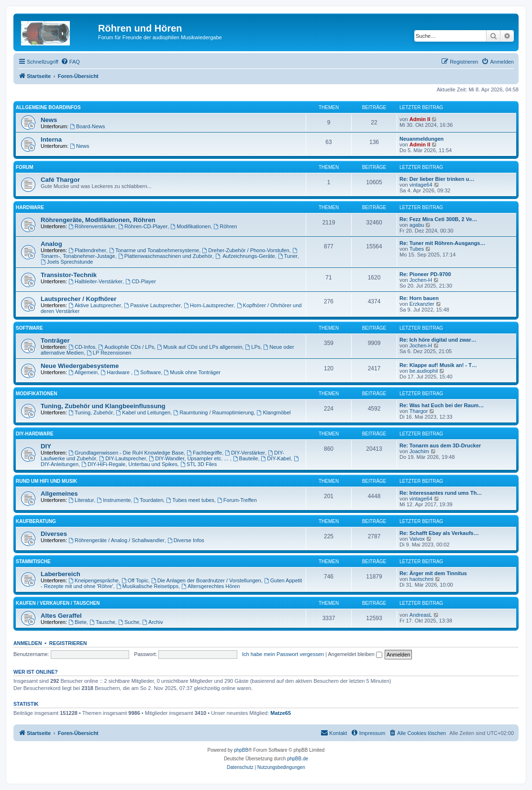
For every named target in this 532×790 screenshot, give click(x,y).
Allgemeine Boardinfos (48, 107)
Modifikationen (191, 226)
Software (29, 328)
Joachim (419, 451)
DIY (46, 446)
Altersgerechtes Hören (211, 586)
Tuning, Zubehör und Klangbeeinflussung (103, 406)
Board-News (87, 126)
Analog (51, 244)
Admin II (420, 119)
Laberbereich (61, 574)
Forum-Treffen (237, 500)
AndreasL (421, 615)
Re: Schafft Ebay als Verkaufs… (439, 533)
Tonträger (55, 340)
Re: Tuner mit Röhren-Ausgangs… (442, 243)
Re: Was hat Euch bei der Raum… (442, 405)
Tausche (102, 622)
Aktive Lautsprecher (95, 305)
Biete (78, 622)
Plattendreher (87, 250)
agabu (417, 225)
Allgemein (83, 372)
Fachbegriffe (204, 453)
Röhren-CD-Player (143, 226)
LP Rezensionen (109, 353)
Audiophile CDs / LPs (126, 347)
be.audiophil (424, 371)
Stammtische (33, 562)
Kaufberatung (36, 521)
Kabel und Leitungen (143, 412)
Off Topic (135, 580)
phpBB (241, 750)
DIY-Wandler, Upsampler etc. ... (189, 458)
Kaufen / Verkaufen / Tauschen (58, 603)
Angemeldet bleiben (355, 654)
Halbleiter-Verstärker (95, 281)
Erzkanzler (422, 304)
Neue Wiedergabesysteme (80, 366)
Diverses (54, 534)
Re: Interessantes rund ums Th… (441, 493)
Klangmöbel (274, 412)
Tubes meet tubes (190, 500)
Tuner (288, 256)
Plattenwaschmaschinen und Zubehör (165, 256)
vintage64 (421, 185)
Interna (51, 139)
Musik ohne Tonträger (192, 372)
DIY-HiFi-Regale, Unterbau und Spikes (129, 464)
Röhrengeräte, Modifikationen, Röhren (98, 220)
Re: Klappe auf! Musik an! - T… (438, 365)
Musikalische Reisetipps (147, 586)
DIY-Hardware (34, 434)
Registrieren (68, 643)
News (49, 120)
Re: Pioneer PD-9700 (425, 274)
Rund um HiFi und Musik (46, 481)
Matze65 (281, 713)
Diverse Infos (186, 540)
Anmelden (28, 643)
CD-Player (141, 281)
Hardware (30, 207)
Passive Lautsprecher (152, 305)
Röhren (225, 226)
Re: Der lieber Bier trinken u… (437, 179)
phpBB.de (298, 759)
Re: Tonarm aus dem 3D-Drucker (440, 445)
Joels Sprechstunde (67, 262)
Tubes (417, 249)
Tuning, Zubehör (91, 412)
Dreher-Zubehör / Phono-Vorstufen (245, 250)
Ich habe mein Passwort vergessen (283, 654)
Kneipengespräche (94, 580)
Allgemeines (59, 494)
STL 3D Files (199, 464)
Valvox (417, 539)
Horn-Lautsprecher (209, 305)
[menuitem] (70, 62)
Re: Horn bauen (419, 298)
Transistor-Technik (69, 275)
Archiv (152, 622)
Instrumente (114, 500)
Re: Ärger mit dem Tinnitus (433, 573)
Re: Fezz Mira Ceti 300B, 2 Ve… (438, 219)
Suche (129, 622)
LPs (253, 347)
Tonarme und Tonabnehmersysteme (154, 250)
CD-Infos (82, 347)
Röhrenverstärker (92, 226)
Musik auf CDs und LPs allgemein (199, 347)
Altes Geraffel (61, 616)
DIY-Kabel (276, 458)
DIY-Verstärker (245, 453)
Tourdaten (148, 500)
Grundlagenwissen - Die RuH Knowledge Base (126, 453)
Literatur (81, 500)
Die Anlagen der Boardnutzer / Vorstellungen (206, 580)
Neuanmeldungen (421, 139)
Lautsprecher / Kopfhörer (78, 299)
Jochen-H (421, 280)
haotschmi (421, 579)
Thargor (419, 411)
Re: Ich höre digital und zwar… (438, 340)
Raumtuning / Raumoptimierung (213, 412)
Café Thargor (60, 180)
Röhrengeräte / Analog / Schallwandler (116, 540)
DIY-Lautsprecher (122, 458)
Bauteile (246, 458)
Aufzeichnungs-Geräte (245, 256)
